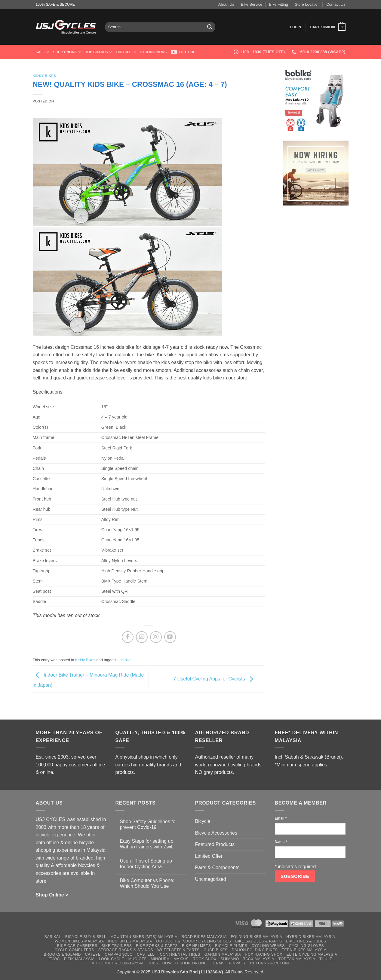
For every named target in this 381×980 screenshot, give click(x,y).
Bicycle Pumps (231, 946)
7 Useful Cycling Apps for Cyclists (215, 679)
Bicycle (126, 52)
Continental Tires (180, 954)
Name (281, 842)
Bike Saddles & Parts (258, 941)
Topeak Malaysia (297, 959)
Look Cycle (112, 959)
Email (281, 818)
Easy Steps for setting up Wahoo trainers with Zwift (147, 844)
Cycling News (153, 52)
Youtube (183, 52)
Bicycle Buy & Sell (86, 937)
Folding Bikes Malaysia (256, 937)
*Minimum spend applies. (302, 765)
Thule (326, 959)
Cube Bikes (216, 950)
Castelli (146, 954)
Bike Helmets (196, 946)
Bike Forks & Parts (157, 946)
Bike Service (252, 4)
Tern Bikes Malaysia (304, 950)
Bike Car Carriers (77, 946)
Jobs (153, 963)
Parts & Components (217, 867)
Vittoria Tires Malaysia (118, 963)
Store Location (307, 4)
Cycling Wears (268, 946)
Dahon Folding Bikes (255, 950)
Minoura (160, 959)
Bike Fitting (279, 4)
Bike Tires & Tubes (306, 941)
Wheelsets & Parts (178, 950)
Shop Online (67, 52)
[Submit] (210, 27)
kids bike (124, 660)
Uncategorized (211, 879)
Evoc (54, 959)
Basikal (53, 937)
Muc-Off (138, 959)
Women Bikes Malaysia (79, 941)
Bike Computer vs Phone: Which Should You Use (147, 883)
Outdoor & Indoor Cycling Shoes (194, 941)
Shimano (230, 959)
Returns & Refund (270, 963)
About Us (226, 4)
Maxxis (181, 959)
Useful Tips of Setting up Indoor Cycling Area (146, 864)
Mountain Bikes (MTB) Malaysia (144, 937)
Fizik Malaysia (79, 959)
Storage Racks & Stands (126, 950)
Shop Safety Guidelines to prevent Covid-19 (148, 824)
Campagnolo (119, 954)
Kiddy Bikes (45, 76)
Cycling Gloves (307, 946)
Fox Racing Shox (264, 954)
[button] (296, 27)
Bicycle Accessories (216, 833)
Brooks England (62, 954)
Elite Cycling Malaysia (312, 954)
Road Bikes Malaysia (204, 937)
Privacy (237, 963)
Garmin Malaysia (223, 954)
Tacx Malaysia (259, 959)
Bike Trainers (117, 946)
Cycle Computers (75, 950)
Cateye (93, 954)
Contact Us (336, 4)
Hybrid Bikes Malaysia (311, 937)
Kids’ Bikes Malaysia (130, 941)
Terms (218, 963)
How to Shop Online (185, 963)
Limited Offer (209, 856)
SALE (42, 52)
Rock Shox (205, 959)
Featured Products (215, 844)
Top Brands (98, 52)
